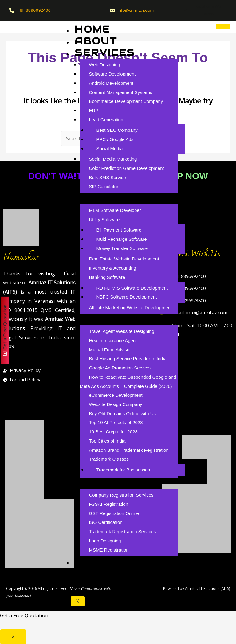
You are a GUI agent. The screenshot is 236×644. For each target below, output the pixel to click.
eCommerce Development (116, 395)
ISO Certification (106, 522)
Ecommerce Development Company (126, 101)
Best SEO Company (117, 130)
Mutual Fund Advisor (110, 350)
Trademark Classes (109, 459)
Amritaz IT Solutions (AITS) (207, 589)
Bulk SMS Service (107, 177)
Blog (92, 319)
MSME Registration (109, 550)
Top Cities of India (107, 441)
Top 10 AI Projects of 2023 (116, 422)
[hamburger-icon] (223, 26)
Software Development (112, 74)
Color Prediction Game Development (126, 168)
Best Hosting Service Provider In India (128, 359)
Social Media (109, 148)
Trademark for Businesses (123, 470)
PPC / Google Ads (115, 139)
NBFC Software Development (126, 297)
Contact (103, 573)
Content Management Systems (120, 92)
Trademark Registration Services (122, 531)
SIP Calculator (104, 187)
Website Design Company (115, 404)
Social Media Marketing (113, 159)
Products (108, 198)
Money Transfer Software (122, 248)
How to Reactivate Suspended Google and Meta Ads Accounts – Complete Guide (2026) (128, 382)
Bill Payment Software (119, 230)
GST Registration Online (114, 513)
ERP (94, 110)
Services (105, 53)
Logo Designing (105, 541)
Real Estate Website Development (124, 259)
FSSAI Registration (108, 504)
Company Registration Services (121, 495)
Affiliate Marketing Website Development (130, 308)
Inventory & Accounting (112, 268)
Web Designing (104, 65)
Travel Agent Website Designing (122, 331)
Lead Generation (106, 120)
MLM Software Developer (115, 210)
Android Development (111, 83)
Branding (107, 483)
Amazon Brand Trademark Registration (129, 450)
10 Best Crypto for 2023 (113, 432)
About (96, 41)
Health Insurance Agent (113, 340)
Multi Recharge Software (121, 239)
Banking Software (107, 277)
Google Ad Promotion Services (120, 368)
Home (92, 29)
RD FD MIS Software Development (132, 288)
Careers (103, 561)
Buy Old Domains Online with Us (122, 414)
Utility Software (104, 219)
